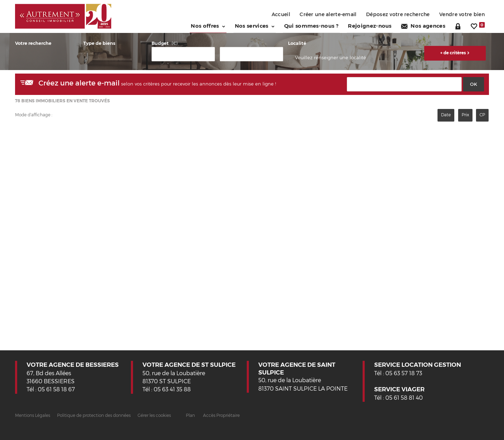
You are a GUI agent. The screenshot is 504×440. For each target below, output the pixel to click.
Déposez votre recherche (395, 14)
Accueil (274, 14)
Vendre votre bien (461, 14)
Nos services (250, 25)
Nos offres (202, 25)
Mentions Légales (33, 415)
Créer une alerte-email (323, 14)
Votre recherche (33, 43)
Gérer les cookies (154, 415)
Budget (160, 43)
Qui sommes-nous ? (309, 25)
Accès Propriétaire (221, 415)
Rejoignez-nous (369, 25)
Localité (297, 43)
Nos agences (424, 25)
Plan (190, 415)
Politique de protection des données (94, 415)
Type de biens (99, 43)
